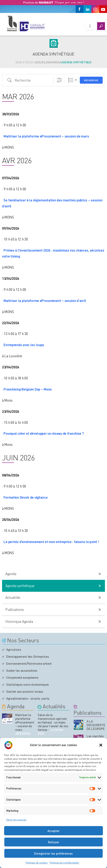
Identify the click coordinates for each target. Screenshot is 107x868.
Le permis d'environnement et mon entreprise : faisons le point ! (51, 542)
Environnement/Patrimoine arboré (29, 663)
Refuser (54, 842)
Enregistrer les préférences (53, 853)
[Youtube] (103, 9)
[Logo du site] (26, 23)
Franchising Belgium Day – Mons (28, 389)
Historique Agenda (19, 621)
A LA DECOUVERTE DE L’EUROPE (96, 725)
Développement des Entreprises (28, 656)
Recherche (91, 80)
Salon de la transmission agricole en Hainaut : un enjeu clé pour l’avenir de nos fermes (53, 722)
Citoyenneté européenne (22, 677)
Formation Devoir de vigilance (25, 497)
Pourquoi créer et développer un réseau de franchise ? (44, 433)
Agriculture (14, 650)
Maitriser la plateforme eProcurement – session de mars (46, 136)
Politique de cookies (36, 863)
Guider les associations (22, 670)
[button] (101, 745)
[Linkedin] (87, 9)
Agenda (53, 62)
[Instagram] (95, 9)
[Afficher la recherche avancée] (59, 80)
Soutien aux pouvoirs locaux (25, 691)
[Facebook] (80, 9)
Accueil (40, 62)
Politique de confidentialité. (65, 863)
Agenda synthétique (20, 586)
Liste (71, 80)
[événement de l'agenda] (7, 718)
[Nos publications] (78, 725)
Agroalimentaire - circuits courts (28, 698)
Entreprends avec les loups (24, 345)
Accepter (53, 831)
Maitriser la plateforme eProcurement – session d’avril (45, 301)
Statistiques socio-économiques (28, 684)
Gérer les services (16, 820)
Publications (15, 609)
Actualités (13, 597)
